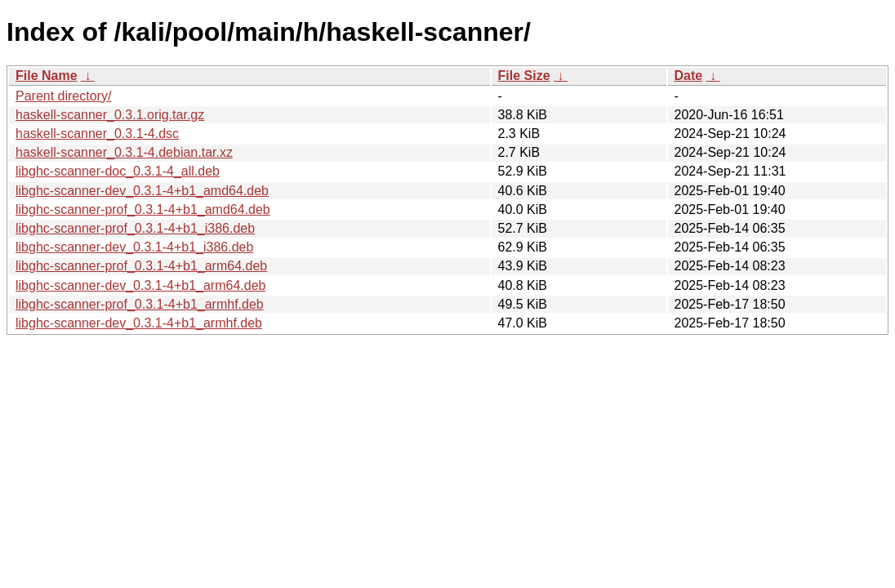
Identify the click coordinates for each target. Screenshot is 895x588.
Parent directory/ (63, 96)
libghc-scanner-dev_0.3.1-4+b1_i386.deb (134, 247)
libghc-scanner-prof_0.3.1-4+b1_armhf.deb (140, 304)
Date (689, 76)
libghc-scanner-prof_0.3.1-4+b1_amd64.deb (143, 209)
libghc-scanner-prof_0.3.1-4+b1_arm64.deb (141, 266)
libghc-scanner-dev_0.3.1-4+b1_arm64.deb (140, 285)
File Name (47, 76)
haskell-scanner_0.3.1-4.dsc (97, 134)
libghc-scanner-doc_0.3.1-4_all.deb (118, 171)
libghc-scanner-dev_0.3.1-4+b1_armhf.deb (139, 323)
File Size (524, 76)
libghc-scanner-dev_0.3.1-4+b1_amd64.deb (142, 191)
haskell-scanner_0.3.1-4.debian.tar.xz (124, 152)
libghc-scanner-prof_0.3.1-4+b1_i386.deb (135, 228)
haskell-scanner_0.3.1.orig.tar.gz (110, 115)
